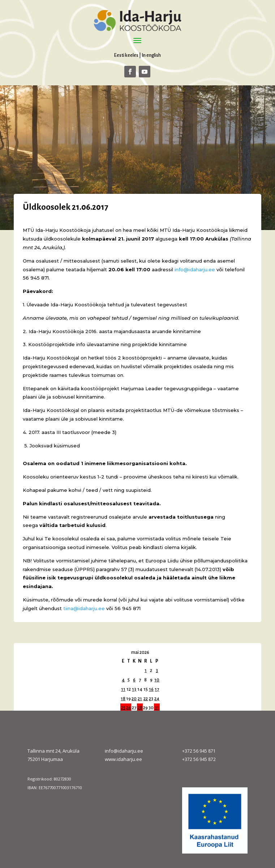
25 (123, 708)
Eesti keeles (126, 55)
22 (146, 699)
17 (157, 689)
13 (134, 689)
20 (134, 699)
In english (151, 55)
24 (157, 699)
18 (123, 699)
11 (123, 689)
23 (151, 699)
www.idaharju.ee (123, 759)
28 (140, 708)
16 (151, 689)
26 (128, 708)
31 (157, 708)
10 (157, 680)
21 (140, 699)
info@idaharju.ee (124, 751)
